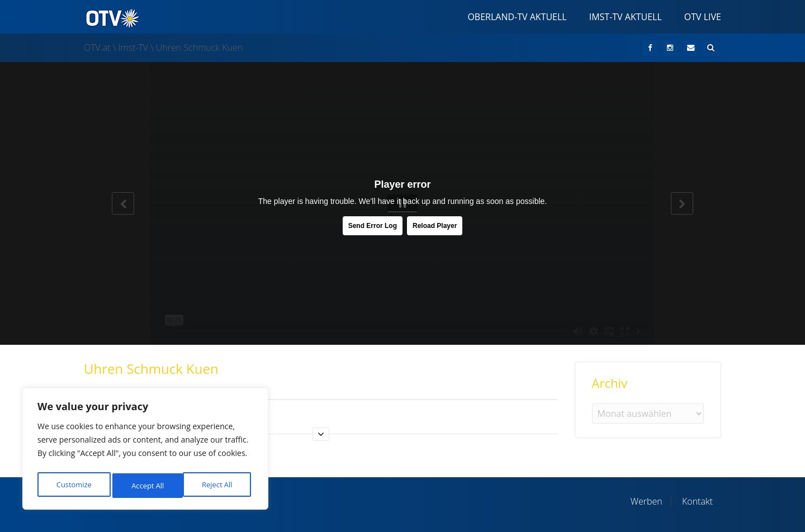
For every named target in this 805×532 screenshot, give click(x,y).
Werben (647, 501)
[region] (145, 451)
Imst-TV (133, 47)
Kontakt (697, 501)
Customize (73, 485)
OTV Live (703, 17)
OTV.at (97, 47)
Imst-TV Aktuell (626, 17)
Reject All (147, 485)
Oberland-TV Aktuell (517, 17)
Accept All (219, 485)
